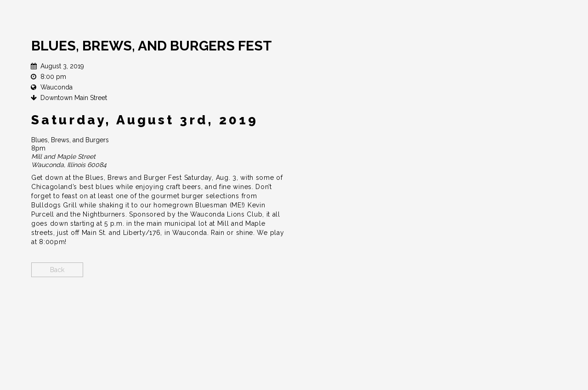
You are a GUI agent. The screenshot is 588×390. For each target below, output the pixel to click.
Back (57, 270)
